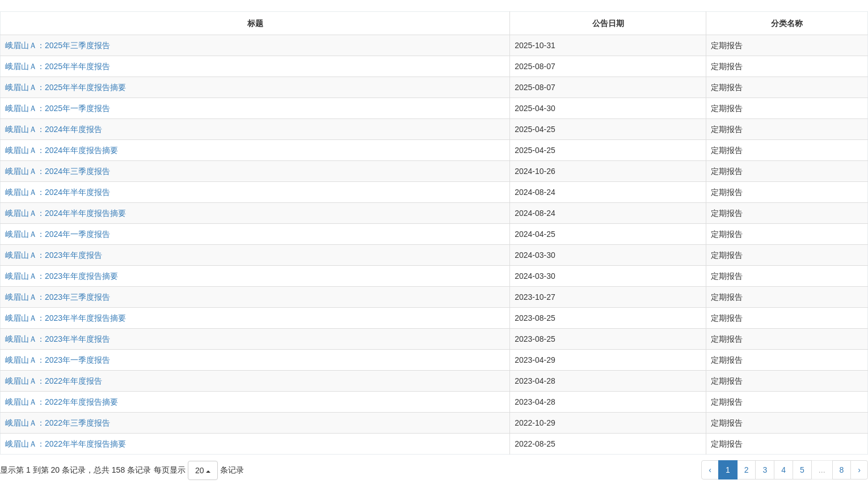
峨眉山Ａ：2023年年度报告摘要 (62, 276)
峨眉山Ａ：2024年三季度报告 (58, 171)
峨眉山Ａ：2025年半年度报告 (58, 66)
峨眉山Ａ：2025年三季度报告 (58, 45)
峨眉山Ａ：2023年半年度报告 (58, 339)
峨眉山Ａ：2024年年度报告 (54, 129)
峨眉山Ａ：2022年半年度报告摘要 (66, 444)
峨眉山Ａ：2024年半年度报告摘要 (66, 213)
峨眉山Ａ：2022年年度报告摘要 (62, 402)
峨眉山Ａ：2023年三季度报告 (58, 297)
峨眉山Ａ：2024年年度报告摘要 (62, 150)
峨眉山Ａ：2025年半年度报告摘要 (66, 87)
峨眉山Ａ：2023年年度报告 (54, 255)
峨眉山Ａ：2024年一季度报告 (58, 234)
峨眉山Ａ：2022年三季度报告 (58, 423)
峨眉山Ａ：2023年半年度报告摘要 (66, 318)
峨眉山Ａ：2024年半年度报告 (58, 192)
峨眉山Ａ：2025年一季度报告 (58, 108)
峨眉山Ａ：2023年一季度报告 (58, 360)
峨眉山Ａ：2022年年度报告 (54, 381)
